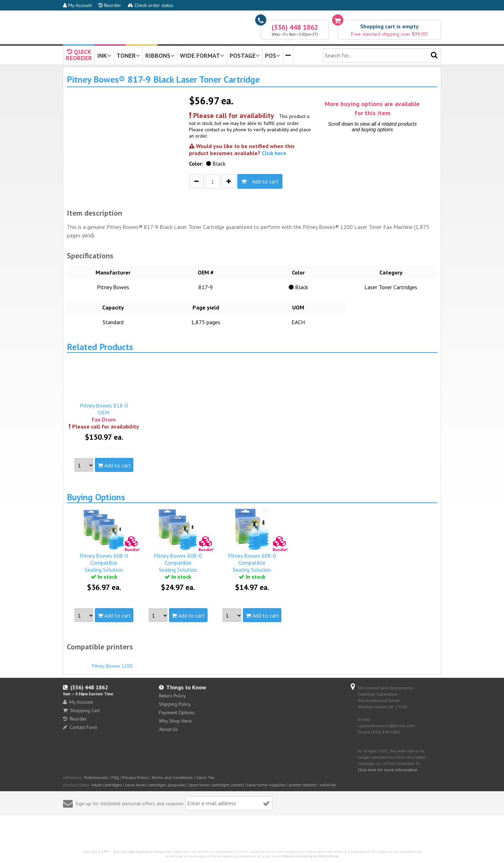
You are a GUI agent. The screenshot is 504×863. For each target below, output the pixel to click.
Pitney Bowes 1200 (112, 663)
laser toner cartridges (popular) (155, 785)
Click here (274, 153)
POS (273, 55)
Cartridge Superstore (137, 852)
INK (104, 55)
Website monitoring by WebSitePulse (310, 856)
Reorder (110, 5)
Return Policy (172, 696)
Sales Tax (205, 777)
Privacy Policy (135, 777)
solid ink (328, 785)
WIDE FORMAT (202, 55)
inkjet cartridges (107, 785)
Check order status (150, 5)
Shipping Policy (175, 704)
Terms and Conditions (172, 777)
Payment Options (177, 712)
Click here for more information (388, 770)
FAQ (115, 777)
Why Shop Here (175, 721)
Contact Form (80, 727)
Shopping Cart (81, 710)
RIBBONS (160, 55)
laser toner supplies (266, 785)
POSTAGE (245, 55)
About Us (168, 729)
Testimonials (96, 777)
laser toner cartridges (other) (216, 785)
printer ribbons (303, 785)
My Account (77, 5)
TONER (128, 55)
